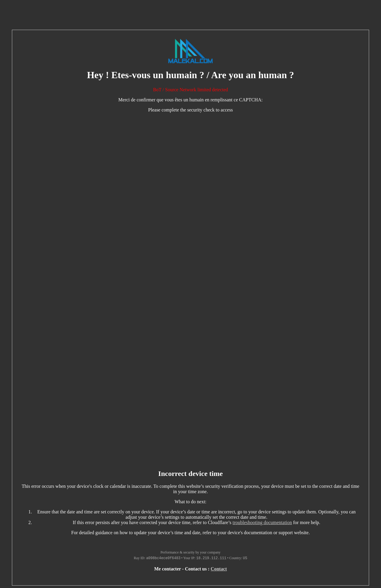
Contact (219, 569)
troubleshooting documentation (262, 522)
